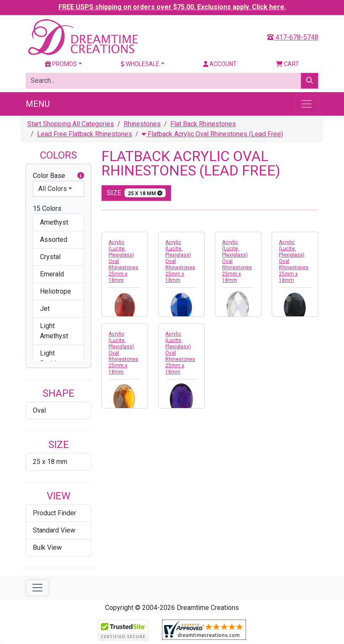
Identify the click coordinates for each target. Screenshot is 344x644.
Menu (38, 104)
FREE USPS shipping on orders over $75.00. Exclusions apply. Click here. (172, 7)
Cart (287, 64)
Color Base (58, 176)
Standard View (54, 530)
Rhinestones (142, 124)
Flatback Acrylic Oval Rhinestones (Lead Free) (212, 134)
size (136, 193)
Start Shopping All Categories (71, 124)
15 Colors (47, 208)
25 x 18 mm (50, 462)
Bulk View (47, 547)
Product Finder (54, 513)
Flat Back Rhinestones (203, 124)
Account (220, 64)
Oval (39, 410)
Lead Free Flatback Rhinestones (85, 134)
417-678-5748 (293, 37)
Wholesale (140, 64)
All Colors (53, 189)
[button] (81, 176)
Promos (61, 64)
